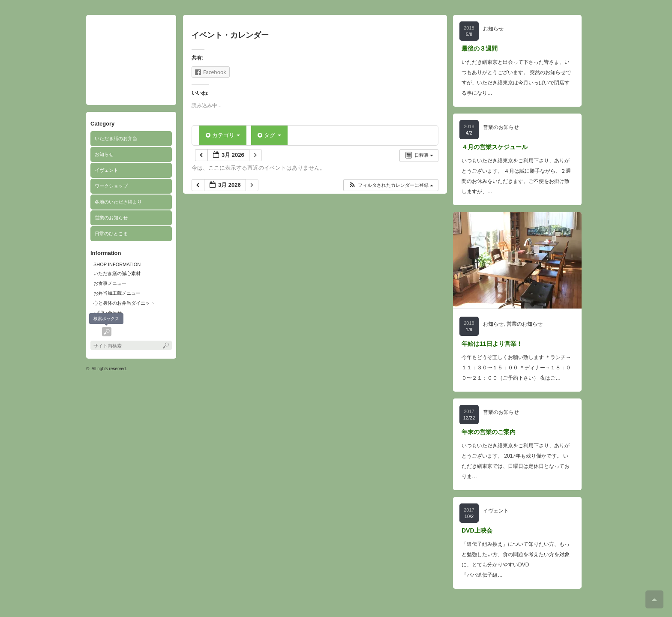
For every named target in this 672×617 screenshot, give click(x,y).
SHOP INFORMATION (117, 264)
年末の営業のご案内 (489, 432)
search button (107, 332)
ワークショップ (111, 186)
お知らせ (104, 154)
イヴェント (106, 170)
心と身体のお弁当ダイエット (124, 303)
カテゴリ (223, 135)
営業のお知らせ (111, 218)
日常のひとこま (111, 234)
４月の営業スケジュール (495, 147)
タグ (269, 135)
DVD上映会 (477, 530)
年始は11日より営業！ (492, 344)
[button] (391, 185)
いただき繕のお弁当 (116, 138)
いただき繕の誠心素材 (117, 273)
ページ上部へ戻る (654, 599)
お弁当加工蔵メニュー (117, 293)
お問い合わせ (108, 313)
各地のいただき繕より (118, 202)
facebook (95, 332)
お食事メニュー (110, 283)
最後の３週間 (480, 48)
